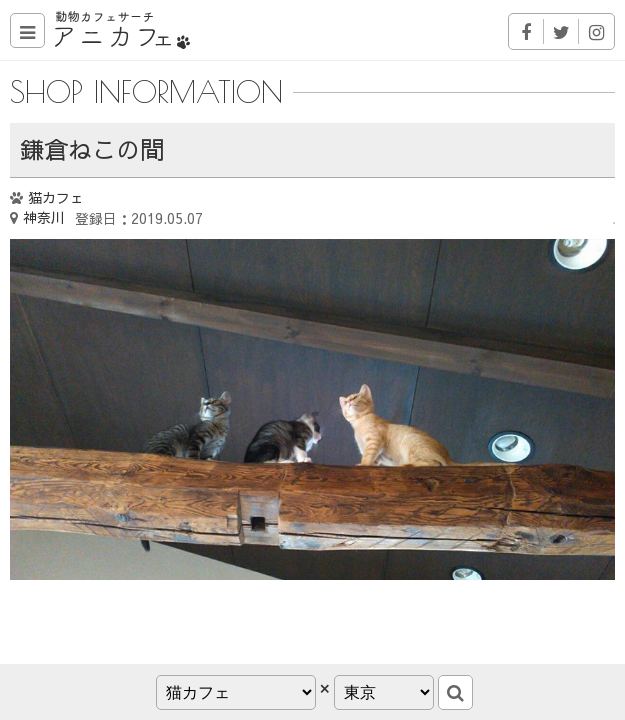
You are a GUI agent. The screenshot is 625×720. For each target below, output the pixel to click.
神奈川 (44, 217)
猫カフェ (56, 197)
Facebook (526, 31)
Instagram (596, 31)
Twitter (561, 31)
